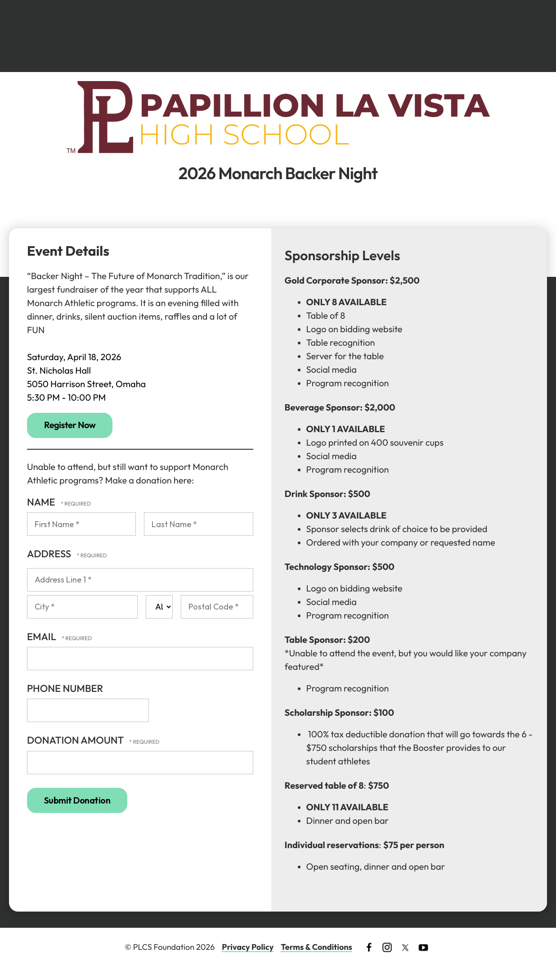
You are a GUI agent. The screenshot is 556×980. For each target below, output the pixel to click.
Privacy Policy (248, 947)
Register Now (70, 425)
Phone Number (65, 688)
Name (42, 502)
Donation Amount (76, 740)
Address (50, 554)
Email (43, 637)
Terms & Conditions (316, 947)
